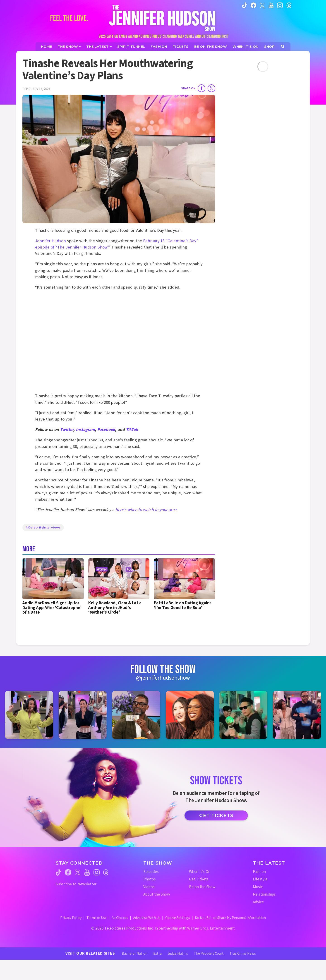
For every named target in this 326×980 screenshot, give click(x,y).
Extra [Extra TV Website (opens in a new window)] (157, 954)
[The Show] (69, 47)
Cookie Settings (178, 918)
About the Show (157, 894)
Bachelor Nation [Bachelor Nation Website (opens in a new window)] (135, 954)
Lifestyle (260, 879)
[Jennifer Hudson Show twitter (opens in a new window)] (262, 5)
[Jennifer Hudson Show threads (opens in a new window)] (106, 872)
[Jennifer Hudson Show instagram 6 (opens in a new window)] (297, 715)
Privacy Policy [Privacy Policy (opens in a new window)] (71, 918)
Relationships (264, 894)
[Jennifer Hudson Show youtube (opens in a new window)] (271, 5)
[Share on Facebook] (201, 88)
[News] (99, 47)
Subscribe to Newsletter (76, 884)
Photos (150, 879)
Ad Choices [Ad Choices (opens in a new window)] (120, 918)
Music (258, 887)
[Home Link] (163, 18)
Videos (149, 887)
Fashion (259, 872)
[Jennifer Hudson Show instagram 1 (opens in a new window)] (29, 715)
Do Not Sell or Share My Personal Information (230, 918)
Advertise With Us (147, 918)
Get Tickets (216, 815)
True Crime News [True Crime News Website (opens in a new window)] (243, 954)
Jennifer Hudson (50, 241)
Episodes (151, 872)
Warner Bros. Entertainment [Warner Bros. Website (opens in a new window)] (211, 928)
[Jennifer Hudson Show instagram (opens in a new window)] (280, 5)
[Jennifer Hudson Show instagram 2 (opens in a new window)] (83, 715)
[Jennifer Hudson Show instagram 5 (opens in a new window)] (243, 715)
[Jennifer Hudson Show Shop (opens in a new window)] (270, 47)
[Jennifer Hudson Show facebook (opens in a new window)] (253, 5)
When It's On (200, 872)
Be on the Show (202, 887)
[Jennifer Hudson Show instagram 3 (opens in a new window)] (136, 715)
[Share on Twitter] (211, 88)
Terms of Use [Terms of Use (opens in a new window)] (97, 918)
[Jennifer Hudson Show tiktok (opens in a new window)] (245, 5)
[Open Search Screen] (283, 47)
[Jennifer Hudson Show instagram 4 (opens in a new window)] (190, 715)
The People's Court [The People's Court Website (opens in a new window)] (209, 954)
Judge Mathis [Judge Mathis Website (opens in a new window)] (178, 954)
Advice (258, 902)
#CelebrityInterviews (43, 527)
